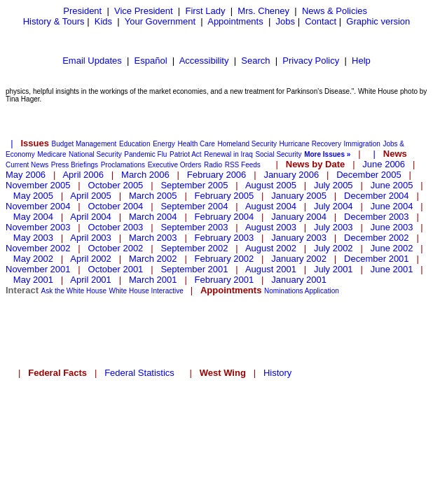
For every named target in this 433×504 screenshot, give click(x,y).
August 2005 (271, 185)
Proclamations (123, 165)
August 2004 (271, 206)
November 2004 (38, 206)
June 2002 (392, 248)
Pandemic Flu (145, 154)
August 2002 (271, 248)
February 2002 (225, 259)
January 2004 (299, 217)
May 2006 (26, 175)
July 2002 (334, 248)
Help (361, 61)
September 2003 (194, 227)
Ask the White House (74, 291)
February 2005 (225, 196)
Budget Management (84, 144)
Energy (164, 144)
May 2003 (33, 238)
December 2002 (377, 238)
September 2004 (194, 206)
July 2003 (334, 227)
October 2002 (116, 248)
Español (151, 61)
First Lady (205, 11)
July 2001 (334, 269)
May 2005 (33, 196)
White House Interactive (146, 291)
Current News (27, 165)
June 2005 (392, 185)
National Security (95, 154)
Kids (103, 21)
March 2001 (153, 280)
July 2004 (334, 206)
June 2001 (392, 269)
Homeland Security (247, 144)
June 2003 (392, 227)
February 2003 (225, 238)
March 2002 (153, 259)
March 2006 (145, 175)
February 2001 (225, 280)
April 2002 (91, 259)
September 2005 (194, 185)
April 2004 (91, 217)
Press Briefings (75, 165)
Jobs (286, 21)
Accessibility (204, 61)
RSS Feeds (243, 165)
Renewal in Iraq (228, 154)
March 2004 (153, 217)
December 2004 (377, 196)
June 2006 (384, 164)
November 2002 (38, 248)
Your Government (160, 21)
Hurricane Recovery (310, 144)
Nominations (284, 291)
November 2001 (38, 269)
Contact (321, 21)
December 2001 (377, 259)
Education (135, 144)
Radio (213, 165)
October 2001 (116, 269)
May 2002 (33, 259)
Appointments (235, 21)
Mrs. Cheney (263, 11)
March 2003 (153, 238)
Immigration (362, 144)
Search (255, 61)
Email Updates (92, 61)
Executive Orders (175, 165)
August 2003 (271, 227)
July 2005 (334, 185)
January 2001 (299, 280)
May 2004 (33, 217)
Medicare (51, 154)
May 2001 (33, 280)
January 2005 (299, 196)
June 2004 (392, 206)
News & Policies (335, 11)
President (82, 11)
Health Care (196, 144)
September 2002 (194, 248)
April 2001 (91, 280)
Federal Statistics (139, 373)
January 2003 (299, 238)
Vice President (144, 11)
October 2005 (116, 185)
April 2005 (91, 196)
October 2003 (116, 227)
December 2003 (377, 217)
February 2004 (225, 217)
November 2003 (38, 227)
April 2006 (83, 175)
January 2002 (299, 259)
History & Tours (54, 21)
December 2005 (369, 175)
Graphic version (378, 21)
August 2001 (271, 269)
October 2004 (116, 206)
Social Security (278, 154)
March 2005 (153, 196)
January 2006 (291, 175)
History (277, 373)
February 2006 (217, 175)
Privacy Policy (311, 61)
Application (322, 291)
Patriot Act (186, 154)
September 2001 (194, 269)
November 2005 (38, 185)
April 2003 (91, 238)
